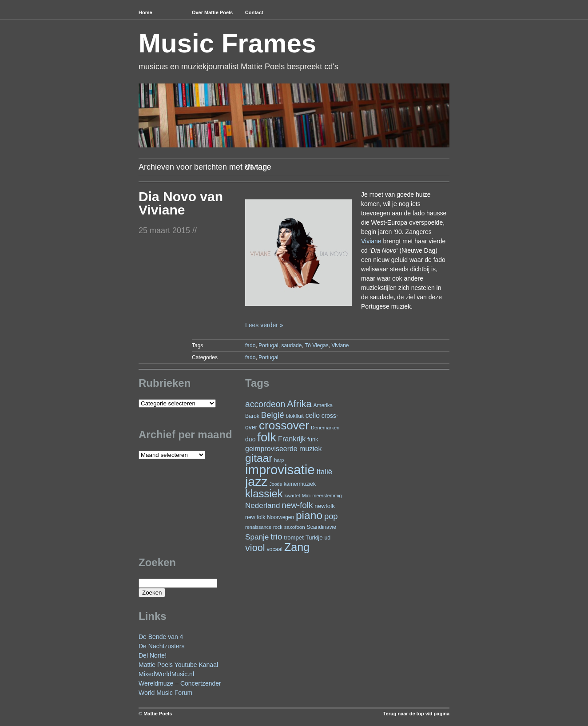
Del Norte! (153, 655)
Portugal (268, 345)
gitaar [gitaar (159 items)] (259, 458)
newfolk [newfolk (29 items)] (325, 506)
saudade (291, 345)
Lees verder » (264, 325)
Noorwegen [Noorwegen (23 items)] (280, 517)
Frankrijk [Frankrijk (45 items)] (292, 439)
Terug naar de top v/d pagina (416, 714)
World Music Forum (165, 693)
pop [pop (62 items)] (331, 516)
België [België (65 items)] (273, 415)
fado (250, 345)
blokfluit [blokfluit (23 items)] (295, 416)
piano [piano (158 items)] (309, 515)
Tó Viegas (317, 345)
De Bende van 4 (161, 637)
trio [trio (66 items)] (276, 537)
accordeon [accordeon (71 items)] (265, 404)
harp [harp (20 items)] (279, 460)
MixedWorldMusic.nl (166, 674)
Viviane (340, 345)
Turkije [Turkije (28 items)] (314, 538)
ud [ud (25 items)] (327, 538)
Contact (254, 12)
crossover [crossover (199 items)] (284, 425)
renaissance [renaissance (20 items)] (258, 527)
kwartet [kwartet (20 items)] (292, 496)
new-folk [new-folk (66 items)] (297, 505)
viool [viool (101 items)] (255, 548)
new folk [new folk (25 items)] (255, 517)
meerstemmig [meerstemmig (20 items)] (327, 496)
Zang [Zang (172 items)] (297, 547)
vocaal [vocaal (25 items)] (274, 549)
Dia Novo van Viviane (181, 203)
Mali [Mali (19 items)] (306, 496)
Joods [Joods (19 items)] (275, 484)
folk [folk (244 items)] (267, 437)
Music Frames (227, 43)
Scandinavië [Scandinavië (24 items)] (322, 527)
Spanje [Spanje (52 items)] (257, 537)
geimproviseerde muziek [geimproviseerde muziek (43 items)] (283, 449)
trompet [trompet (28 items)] (294, 538)
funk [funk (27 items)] (313, 439)
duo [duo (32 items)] (250, 439)
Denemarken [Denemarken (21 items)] (325, 428)
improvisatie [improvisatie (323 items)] (280, 470)
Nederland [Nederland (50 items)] (262, 506)
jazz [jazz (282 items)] (256, 481)
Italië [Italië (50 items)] (324, 472)
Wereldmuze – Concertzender (180, 683)
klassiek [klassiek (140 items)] (264, 494)
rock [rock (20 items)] (278, 527)
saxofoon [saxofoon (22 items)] (295, 527)
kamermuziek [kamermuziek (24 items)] (300, 484)
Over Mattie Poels (212, 12)
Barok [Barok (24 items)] (252, 416)
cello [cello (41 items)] (313, 415)
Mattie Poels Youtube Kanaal (178, 665)
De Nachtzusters (161, 646)
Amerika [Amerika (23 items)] (323, 405)
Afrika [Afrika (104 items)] (299, 404)
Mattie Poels (158, 714)
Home (145, 12)
